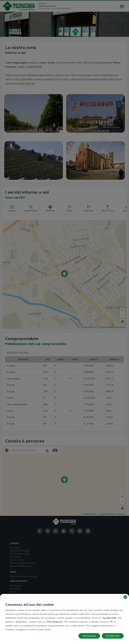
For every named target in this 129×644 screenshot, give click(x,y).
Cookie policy (44, 630)
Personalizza (89, 636)
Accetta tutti (113, 636)
